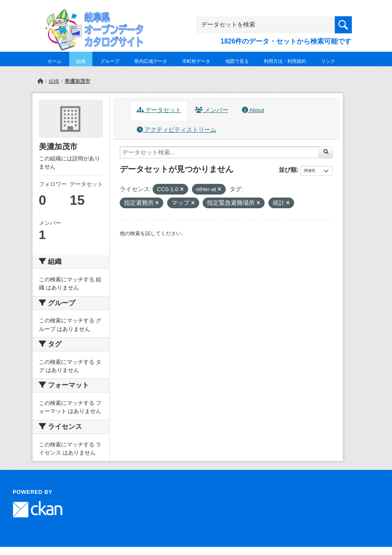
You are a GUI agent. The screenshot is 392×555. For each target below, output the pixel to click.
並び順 (288, 170)
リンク (328, 61)
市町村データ (196, 61)
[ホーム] (40, 81)
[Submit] (326, 152)
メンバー (212, 110)
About (253, 110)
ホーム (55, 61)
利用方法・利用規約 (285, 61)
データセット (159, 110)
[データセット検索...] (220, 152)
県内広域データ (151, 61)
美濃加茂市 (77, 81)
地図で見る (237, 61)
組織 (81, 61)
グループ (110, 61)
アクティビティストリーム (177, 130)
